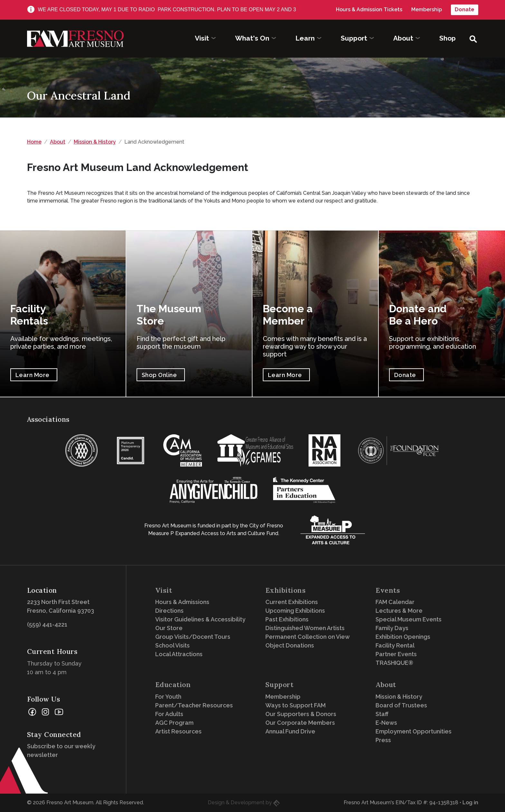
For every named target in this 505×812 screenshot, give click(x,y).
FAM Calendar (395, 602)
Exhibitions (286, 590)
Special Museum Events (409, 619)
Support (280, 685)
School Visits (172, 645)
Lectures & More (399, 611)
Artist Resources (178, 731)
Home (34, 142)
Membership (427, 9)
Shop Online (159, 375)
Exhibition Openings (403, 637)
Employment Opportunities (414, 731)
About (58, 142)
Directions (169, 611)
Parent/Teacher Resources (194, 705)
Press (383, 740)
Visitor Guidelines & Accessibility (200, 619)
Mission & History (95, 142)
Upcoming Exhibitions (295, 611)
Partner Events (396, 654)
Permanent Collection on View (308, 637)
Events (388, 590)
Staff (382, 714)
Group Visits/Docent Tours (193, 637)
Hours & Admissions (182, 602)
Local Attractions (179, 654)
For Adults (169, 714)
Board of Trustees (401, 705)
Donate (465, 9)
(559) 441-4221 (47, 624)
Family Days (392, 628)
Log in (470, 803)
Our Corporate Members (300, 723)
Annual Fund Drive (290, 731)
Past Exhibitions (287, 619)
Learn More (33, 375)
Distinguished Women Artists (305, 628)
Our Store (169, 628)
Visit (164, 590)
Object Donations (290, 645)
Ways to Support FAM (295, 705)
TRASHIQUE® (394, 663)
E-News (386, 723)
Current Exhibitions (292, 602)
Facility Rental (395, 645)
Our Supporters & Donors (301, 714)
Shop (448, 38)
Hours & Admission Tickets (369, 9)
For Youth (168, 697)
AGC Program (174, 723)
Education (173, 685)
